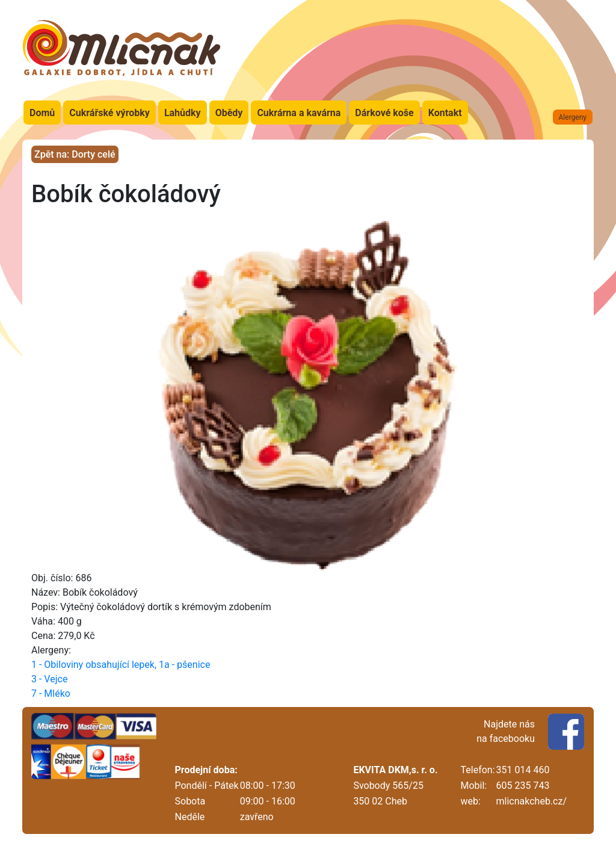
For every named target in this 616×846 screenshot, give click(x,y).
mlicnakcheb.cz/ (531, 801)
